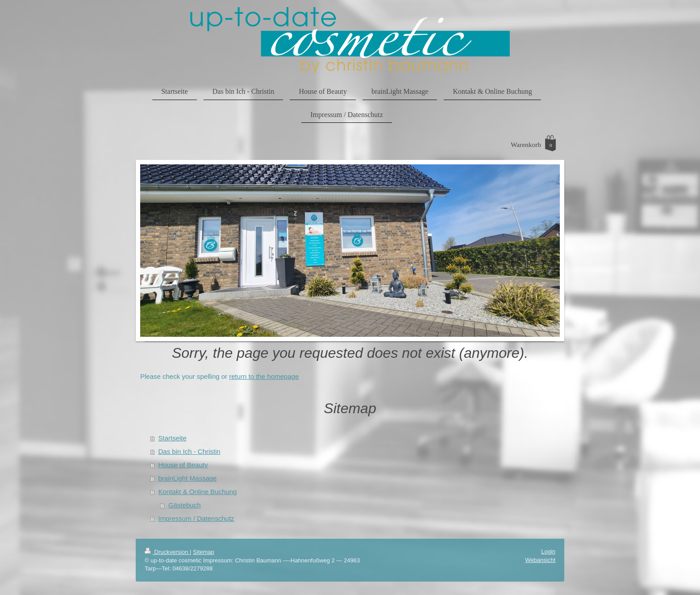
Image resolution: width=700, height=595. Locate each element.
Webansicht (540, 560)
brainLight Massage (188, 478)
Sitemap (204, 552)
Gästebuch (185, 505)
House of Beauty (183, 465)
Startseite (173, 438)
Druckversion (167, 552)
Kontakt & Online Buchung (198, 492)
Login (548, 551)
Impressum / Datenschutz (196, 518)
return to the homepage (264, 376)
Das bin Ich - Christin (190, 451)
